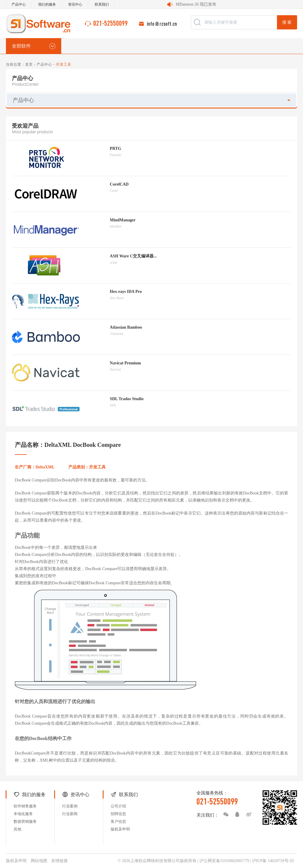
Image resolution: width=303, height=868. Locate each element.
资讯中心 (75, 4)
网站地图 (39, 861)
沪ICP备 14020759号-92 (273, 861)
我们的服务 (47, 4)
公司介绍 (118, 806)
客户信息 (118, 821)
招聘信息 (118, 814)
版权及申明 (120, 829)
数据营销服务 (25, 821)
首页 (29, 64)
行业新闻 (70, 814)
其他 (17, 829)
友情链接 (59, 861)
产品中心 (19, 4)
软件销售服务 (25, 806)
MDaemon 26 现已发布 (196, 4)
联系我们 (102, 4)
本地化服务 (23, 814)
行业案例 (70, 806)
